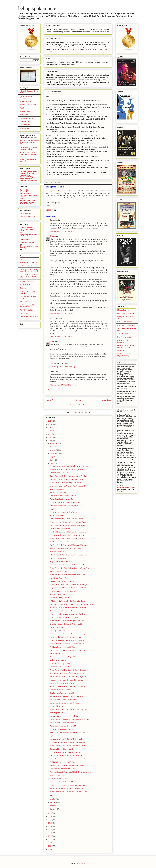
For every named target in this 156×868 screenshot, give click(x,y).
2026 (50, 421)
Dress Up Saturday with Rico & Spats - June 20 (66, 624)
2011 (50, 839)
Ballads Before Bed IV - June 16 (61, 690)
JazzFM (22, 199)
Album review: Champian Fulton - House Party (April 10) (29, 154)
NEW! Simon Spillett (27, 118)
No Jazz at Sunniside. (57, 515)
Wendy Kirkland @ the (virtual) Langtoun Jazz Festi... (68, 532)
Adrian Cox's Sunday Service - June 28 (63, 499)
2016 (50, 823)
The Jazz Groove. (25, 194)
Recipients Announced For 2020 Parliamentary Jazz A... (69, 466)
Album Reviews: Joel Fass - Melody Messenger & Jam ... (69, 792)
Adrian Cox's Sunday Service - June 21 (63, 611)
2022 (50, 434)
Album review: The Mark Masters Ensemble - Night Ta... (69, 575)
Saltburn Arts (122, 351)
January (53, 809)
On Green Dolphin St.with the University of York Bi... (68, 614)
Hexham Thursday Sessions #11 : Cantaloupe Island (67, 535)
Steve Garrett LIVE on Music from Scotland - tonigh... (68, 686)
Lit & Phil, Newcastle (124, 337)
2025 (50, 424)
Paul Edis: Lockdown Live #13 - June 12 (64, 762)
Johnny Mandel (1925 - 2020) (60, 473)
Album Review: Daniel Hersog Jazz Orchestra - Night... (69, 785)
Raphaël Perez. (25, 175)
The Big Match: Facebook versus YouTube (64, 703)
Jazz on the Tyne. (26, 204)
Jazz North (23, 108)
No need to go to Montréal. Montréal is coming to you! (68, 680)
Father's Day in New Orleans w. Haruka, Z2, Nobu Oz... (69, 608)
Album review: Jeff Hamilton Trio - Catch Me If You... (68, 522)
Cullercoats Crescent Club (126, 313)
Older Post (106, 400)
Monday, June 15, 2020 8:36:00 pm (62, 231)
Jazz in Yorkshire (25, 285)
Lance (53, 236)
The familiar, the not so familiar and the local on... (67, 756)
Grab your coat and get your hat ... (61, 663)
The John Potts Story (27, 310)
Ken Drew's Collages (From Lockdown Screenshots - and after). (29, 179)
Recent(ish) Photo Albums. (29, 172)
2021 (50, 437)
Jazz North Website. (27, 281)
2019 (50, 813)
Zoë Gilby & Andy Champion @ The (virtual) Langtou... (69, 545)
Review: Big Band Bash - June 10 (61, 782)
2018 (50, 816)
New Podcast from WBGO (59, 552)
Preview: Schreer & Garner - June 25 (62, 581)
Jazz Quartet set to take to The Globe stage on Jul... (67, 479)
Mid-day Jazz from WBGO (59, 660)
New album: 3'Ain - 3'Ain (59, 578)
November (54, 447)
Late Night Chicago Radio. (28, 195)
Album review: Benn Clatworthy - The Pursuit (65, 483)
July (52, 460)
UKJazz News (25, 128)
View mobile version (78, 404)
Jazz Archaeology (26, 101)
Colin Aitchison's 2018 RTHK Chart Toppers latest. (28, 229)
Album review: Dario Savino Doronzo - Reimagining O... (69, 585)
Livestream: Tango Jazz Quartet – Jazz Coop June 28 (68, 486)
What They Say (25, 302)
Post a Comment (54, 390)
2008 (50, 849)
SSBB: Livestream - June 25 (59, 571)
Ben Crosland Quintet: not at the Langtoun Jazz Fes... (68, 525)
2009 (50, 846)
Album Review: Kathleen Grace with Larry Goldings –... (69, 670)
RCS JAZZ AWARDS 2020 (59, 594)
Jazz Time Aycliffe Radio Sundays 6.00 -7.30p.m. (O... (68, 650)
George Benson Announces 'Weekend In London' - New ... (69, 759)
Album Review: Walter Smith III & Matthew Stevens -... (69, 746)
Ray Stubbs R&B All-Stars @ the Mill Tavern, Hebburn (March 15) (29, 142)
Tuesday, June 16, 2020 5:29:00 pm (62, 336)
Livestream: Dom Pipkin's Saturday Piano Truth (66, 506)
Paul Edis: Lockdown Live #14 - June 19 (64, 647)
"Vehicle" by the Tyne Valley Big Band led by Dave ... (68, 601)
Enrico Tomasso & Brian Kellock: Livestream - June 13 (69, 733)
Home (79, 400)
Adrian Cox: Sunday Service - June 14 (63, 726)
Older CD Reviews (26, 266)
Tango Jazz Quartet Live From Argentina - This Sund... (68, 588)
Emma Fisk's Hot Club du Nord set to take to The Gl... (68, 476)
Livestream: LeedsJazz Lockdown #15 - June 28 (66, 502)
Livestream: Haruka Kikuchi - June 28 (63, 496)
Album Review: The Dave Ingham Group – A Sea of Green (70, 568)
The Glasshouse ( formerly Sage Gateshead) (126, 355)
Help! (52, 509)
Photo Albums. (25, 239)
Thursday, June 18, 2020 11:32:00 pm (63, 385)
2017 (50, 820)
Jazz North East (25, 111)
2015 (50, 826)
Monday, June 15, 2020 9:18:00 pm (62, 313)
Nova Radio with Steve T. (28, 217)
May (52, 796)
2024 (50, 428)
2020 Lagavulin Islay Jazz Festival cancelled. (65, 591)
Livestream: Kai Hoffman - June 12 (62, 729)
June (52, 463)
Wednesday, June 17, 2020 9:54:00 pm (63, 367)
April (52, 799)
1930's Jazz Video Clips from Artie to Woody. (29, 306)
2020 (50, 441)
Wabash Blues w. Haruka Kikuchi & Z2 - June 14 (67, 696)
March (53, 802)
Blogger (82, 864)
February (53, 806)
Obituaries (23, 288)
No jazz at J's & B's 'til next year (61, 562)
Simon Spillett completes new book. (62, 683)
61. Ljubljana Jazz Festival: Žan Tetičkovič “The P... (67, 673)
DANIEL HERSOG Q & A (59, 779)
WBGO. (23, 197)
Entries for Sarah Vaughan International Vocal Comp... (68, 765)
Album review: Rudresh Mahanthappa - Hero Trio (67, 621)
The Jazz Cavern (26, 213)
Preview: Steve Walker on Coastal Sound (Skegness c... (69, 677)
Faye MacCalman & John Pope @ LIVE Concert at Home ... (70, 772)
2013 (50, 833)
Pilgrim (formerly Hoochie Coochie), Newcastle (126, 346)
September (54, 453)
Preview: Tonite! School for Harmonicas (63, 723)
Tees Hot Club (25, 121)
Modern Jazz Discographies (29, 317)
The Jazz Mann (25, 125)
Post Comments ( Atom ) (83, 412)
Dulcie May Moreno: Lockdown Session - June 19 (67, 640)
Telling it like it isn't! (57, 706)
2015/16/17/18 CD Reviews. (29, 263)
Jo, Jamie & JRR (55, 736)
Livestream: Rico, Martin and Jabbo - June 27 (65, 512)
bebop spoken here (37, 8)
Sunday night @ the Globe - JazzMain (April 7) (29, 148)
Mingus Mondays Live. (58, 489)
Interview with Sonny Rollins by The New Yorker (67, 739)
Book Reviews (25, 313)
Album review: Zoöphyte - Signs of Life (63, 657)
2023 (50, 431)
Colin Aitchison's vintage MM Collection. (29, 235)
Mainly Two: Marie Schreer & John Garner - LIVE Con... (69, 565)
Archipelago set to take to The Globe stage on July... (67, 469)
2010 (50, 843)
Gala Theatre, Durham (125, 322)
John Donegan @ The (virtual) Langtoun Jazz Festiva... (69, 555)
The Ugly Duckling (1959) (59, 558)
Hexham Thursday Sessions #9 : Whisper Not (65, 752)
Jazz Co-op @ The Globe (28, 105)
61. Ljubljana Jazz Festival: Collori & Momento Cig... (68, 634)
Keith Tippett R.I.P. (56, 713)
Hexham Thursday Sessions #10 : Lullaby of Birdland (68, 644)
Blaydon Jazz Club (124, 310)
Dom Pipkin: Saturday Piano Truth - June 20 (65, 617)
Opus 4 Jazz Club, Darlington (123, 341)
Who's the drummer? (57, 775)
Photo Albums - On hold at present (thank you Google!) (29, 270)
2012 (50, 836)
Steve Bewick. (24, 190)
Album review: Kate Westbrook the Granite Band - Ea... (69, 539)
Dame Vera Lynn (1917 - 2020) (60, 667)
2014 (50, 830)
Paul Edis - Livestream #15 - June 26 (62, 542)
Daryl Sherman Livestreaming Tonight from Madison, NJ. (69, 719)
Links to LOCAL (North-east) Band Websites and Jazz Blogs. (29, 276)
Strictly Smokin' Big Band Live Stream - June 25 (66, 548)
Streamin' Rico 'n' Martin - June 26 (62, 529)
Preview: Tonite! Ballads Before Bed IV (63, 700)
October (53, 450)
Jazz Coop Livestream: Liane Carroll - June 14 (66, 716)
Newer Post (50, 400)
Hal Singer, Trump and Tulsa (60, 631)
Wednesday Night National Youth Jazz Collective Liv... (68, 788)
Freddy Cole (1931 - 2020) (59, 492)
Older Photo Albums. (27, 173)
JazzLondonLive (25, 115)
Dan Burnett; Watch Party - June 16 (62, 693)
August (53, 457)
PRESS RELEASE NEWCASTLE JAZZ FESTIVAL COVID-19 (72, 604)
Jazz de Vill (24, 192)
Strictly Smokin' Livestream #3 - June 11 (64, 769)
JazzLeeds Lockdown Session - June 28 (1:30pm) (67, 519)
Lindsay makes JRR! (57, 627)
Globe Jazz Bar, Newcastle (126, 325)
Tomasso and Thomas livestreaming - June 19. (65, 637)
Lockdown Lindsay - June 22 (60, 598)
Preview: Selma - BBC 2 (58, 654)
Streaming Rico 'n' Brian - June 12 (61, 749)
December (54, 444)
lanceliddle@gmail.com (126, 488)
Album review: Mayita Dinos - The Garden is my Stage (69, 709)
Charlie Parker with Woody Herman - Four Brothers (67, 742)
